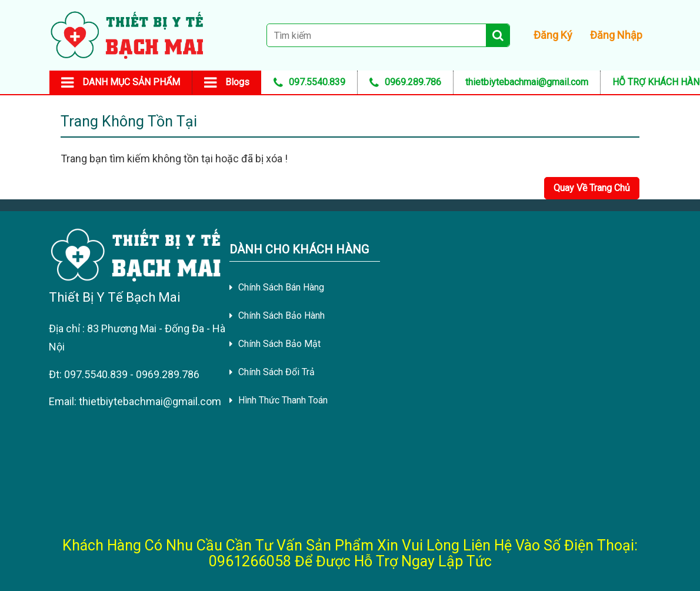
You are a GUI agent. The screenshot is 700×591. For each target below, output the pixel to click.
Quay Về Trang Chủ (592, 188)
